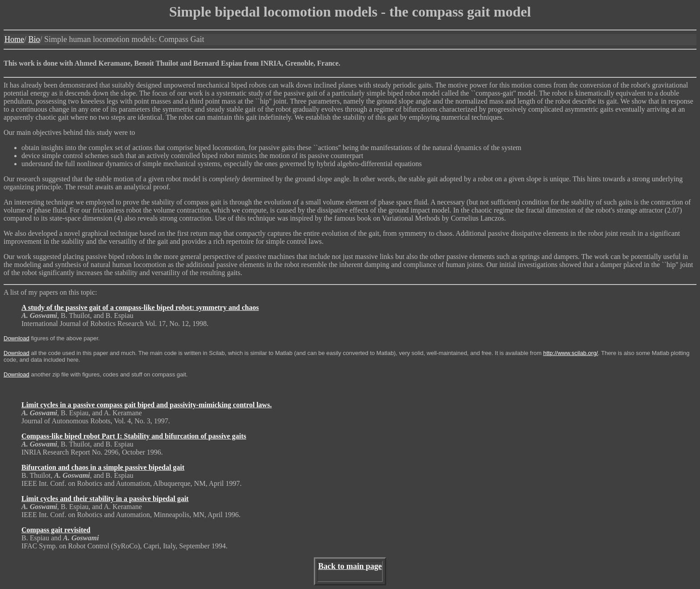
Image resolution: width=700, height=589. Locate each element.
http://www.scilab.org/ (571, 353)
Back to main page (350, 566)
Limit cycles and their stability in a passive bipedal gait (105, 499)
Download (17, 338)
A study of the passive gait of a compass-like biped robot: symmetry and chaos (140, 307)
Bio (34, 39)
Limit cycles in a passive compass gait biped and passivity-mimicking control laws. (147, 405)
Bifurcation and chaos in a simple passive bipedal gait (103, 467)
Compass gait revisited (56, 530)
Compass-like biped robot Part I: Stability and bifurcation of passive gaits (134, 436)
